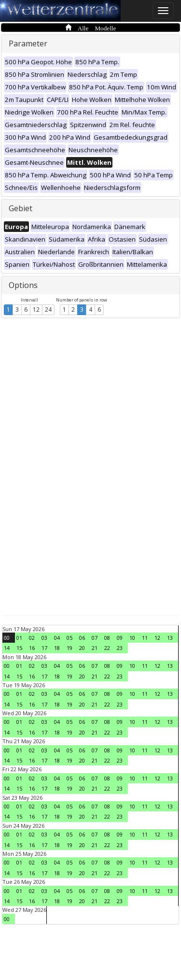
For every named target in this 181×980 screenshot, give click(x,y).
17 (44, 648)
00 (7, 638)
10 (132, 638)
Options (23, 285)
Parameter (28, 43)
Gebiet (21, 208)
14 (7, 648)
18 (57, 648)
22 (107, 648)
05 (70, 638)
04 (57, 638)
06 (82, 638)
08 (107, 638)
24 (48, 310)
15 (19, 648)
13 (170, 638)
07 (95, 638)
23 (120, 648)
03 (44, 638)
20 (82, 648)
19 (70, 648)
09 (120, 638)
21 (95, 648)
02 (32, 638)
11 (145, 638)
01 (19, 638)
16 (32, 648)
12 (36, 310)
